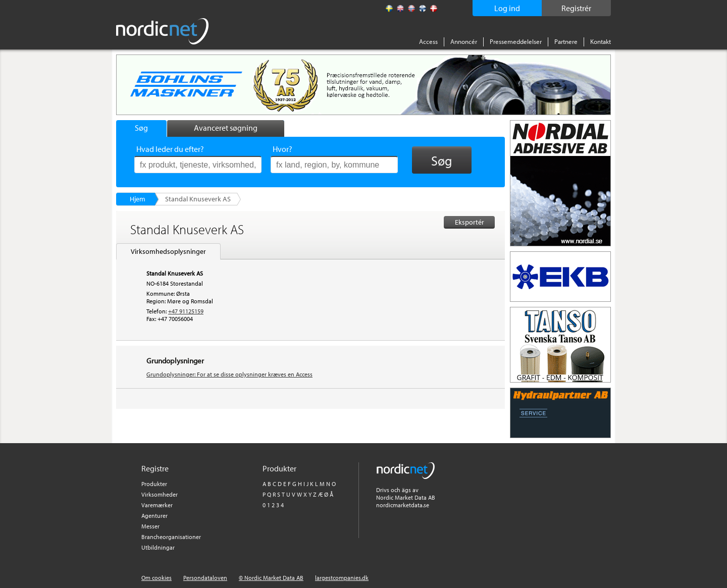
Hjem (138, 199)
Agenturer (154, 516)
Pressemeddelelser (516, 41)
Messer (150, 526)
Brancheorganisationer (171, 537)
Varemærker (157, 505)
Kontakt (601, 41)
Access (428, 41)
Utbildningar (158, 547)
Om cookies (157, 578)
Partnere (566, 41)
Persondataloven (205, 578)
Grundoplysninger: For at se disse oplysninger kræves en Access (229, 374)
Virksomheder (160, 494)
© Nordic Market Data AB (271, 578)
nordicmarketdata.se (403, 505)
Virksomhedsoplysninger (168, 251)
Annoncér (464, 41)
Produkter (154, 484)
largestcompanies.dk (342, 578)
